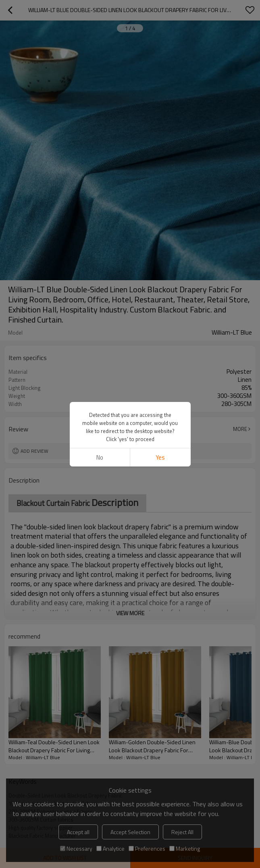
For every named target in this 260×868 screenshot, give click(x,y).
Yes (160, 457)
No (100, 457)
